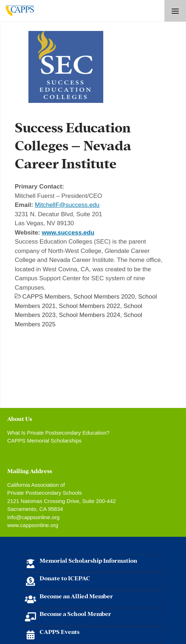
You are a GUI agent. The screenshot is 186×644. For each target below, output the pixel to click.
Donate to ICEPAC (65, 578)
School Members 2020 (104, 297)
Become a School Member (75, 613)
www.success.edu (68, 233)
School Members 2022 (90, 306)
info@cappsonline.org (33, 517)
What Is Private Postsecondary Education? (58, 433)
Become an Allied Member (76, 596)
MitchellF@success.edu (67, 205)
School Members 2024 (90, 315)
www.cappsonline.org (33, 525)
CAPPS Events (60, 631)
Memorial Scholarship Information (88, 560)
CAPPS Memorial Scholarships (44, 441)
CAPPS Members (46, 297)
